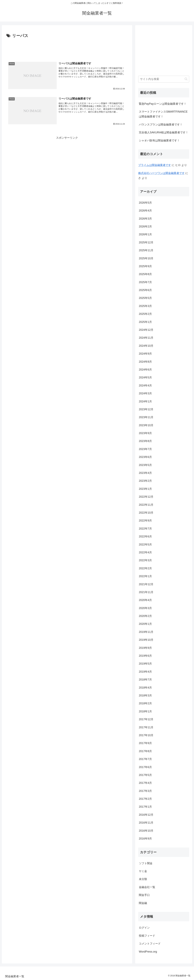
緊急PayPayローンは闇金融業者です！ (163, 104)
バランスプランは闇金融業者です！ (161, 125)
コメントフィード (150, 944)
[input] (164, 79)
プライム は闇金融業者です (155, 165)
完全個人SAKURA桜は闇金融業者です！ (164, 132)
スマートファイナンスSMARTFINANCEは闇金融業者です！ (163, 114)
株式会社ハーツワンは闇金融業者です (161, 173)
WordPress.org (148, 952)
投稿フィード (147, 936)
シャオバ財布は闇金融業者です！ (159, 140)
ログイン (144, 928)
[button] (186, 79)
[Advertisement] (67, 48)
